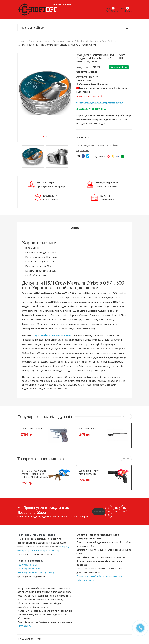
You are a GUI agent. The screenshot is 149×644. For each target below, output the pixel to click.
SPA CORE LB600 (88, 429)
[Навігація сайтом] (127, 28)
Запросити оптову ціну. (91, 109)
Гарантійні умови (85, 145)
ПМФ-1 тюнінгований (32, 429)
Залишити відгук (119, 67)
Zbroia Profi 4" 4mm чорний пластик (89, 472)
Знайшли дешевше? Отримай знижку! (100, 103)
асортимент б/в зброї (63, 377)
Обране (112, 10)
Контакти (99, 512)
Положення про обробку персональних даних (100, 576)
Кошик (126, 10)
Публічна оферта (85, 580)
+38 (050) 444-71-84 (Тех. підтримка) (36, 573)
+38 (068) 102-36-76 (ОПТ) (31, 569)
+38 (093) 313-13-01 (27, 565)
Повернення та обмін (107, 145)
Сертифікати (83, 150)
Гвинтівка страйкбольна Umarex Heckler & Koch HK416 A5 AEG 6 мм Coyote (35, 474)
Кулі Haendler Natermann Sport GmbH (54, 335)
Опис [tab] (75, 228)
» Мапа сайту (24, 626)
